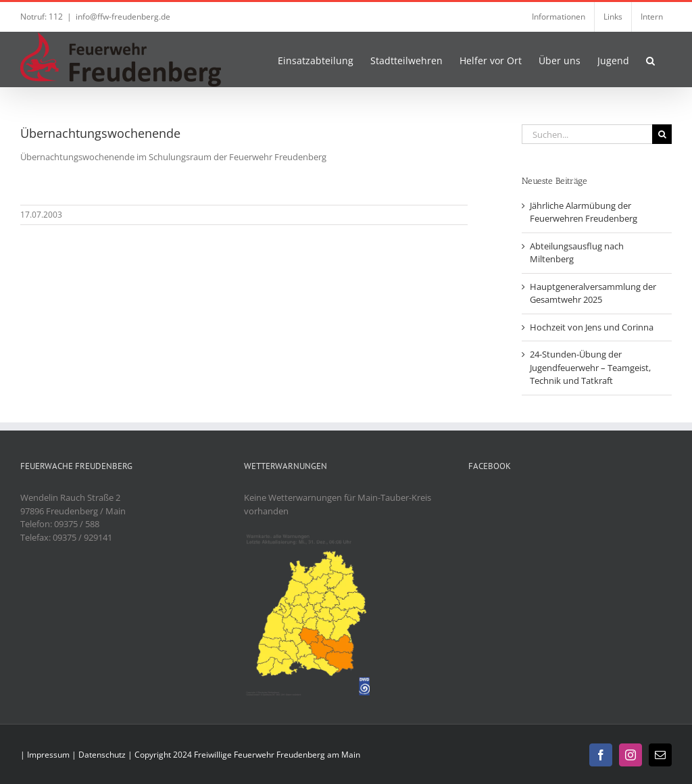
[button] (650, 59)
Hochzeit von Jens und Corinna (592, 327)
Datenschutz (102, 755)
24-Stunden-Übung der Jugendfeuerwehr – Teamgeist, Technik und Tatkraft (590, 367)
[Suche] (662, 134)
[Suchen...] (587, 134)
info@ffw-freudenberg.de (123, 17)
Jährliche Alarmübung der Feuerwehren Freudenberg (584, 212)
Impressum (48, 755)
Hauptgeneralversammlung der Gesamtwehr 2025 (593, 293)
